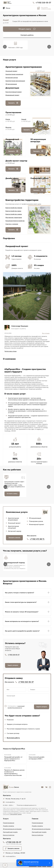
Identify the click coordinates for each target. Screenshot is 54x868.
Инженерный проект (12, 95)
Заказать (13, 103)
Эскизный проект (11, 71)
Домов (8, 119)
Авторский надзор (12, 78)
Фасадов (8, 127)
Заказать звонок (14, 538)
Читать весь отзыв (10, 351)
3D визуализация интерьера (12, 829)
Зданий (24, 119)
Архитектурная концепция (14, 74)
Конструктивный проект (14, 92)
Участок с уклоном (12, 224)
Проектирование (9, 823)
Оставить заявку (12, 494)
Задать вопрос (13, 665)
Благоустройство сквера (14, 214)
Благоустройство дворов (14, 208)
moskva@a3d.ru (9, 802)
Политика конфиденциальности (27, 805)
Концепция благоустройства (15, 221)
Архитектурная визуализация (15, 81)
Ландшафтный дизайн (10, 832)
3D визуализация (11, 84)
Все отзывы (46, 333)
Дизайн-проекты (8, 826)
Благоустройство (9, 835)
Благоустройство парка (13, 211)
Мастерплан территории (14, 218)
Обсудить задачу (27, 29)
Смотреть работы (27, 35)
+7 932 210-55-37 (42, 3)
